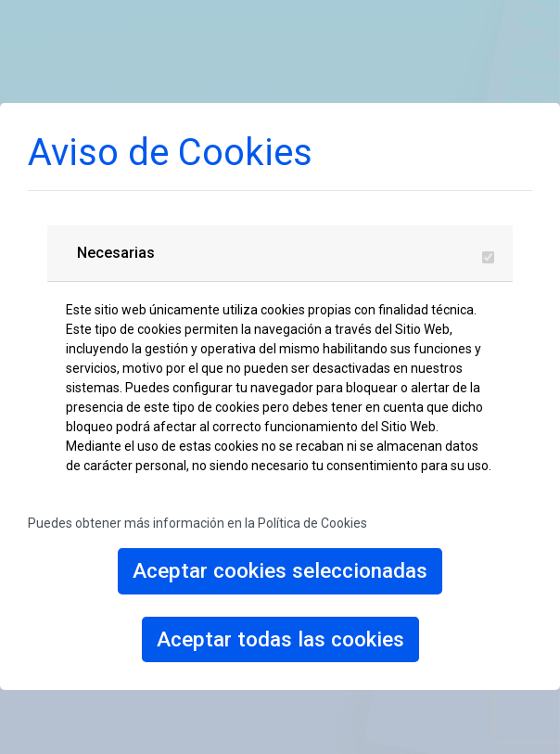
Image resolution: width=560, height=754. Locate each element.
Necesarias (116, 253)
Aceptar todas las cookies (280, 639)
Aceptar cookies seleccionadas (280, 570)
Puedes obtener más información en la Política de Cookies (197, 523)
